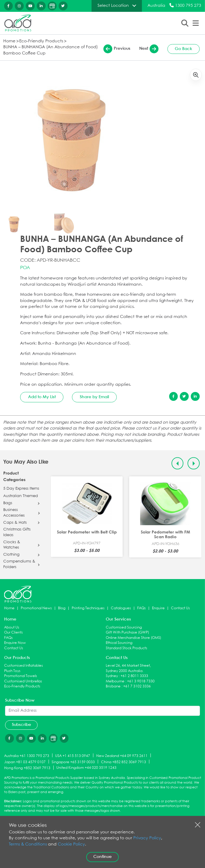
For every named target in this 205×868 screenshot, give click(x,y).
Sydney (112, 676)
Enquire (158, 608)
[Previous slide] (178, 463)
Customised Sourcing (124, 627)
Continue (102, 857)
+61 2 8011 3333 (134, 676)
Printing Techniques (88, 608)
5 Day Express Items (21, 489)
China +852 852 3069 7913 (124, 762)
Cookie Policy (71, 844)
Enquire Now (15, 643)
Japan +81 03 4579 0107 (25, 762)
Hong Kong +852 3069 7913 (27, 768)
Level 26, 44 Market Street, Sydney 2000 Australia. (128, 668)
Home (9, 41)
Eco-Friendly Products (41, 41)
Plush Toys (12, 671)
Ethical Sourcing (119, 643)
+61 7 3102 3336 (137, 686)
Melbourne (115, 681)
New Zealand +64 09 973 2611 (122, 756)
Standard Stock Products (126, 648)
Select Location (113, 6)
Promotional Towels (21, 676)
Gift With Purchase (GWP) (127, 632)
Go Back (184, 49)
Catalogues (121, 608)
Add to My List (42, 397)
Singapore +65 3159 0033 (73, 762)
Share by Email (94, 397)
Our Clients (13, 632)
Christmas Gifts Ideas (17, 532)
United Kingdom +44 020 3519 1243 (86, 768)
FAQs (141, 608)
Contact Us (180, 608)
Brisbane (113, 686)
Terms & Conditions (28, 844)
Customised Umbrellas (23, 681)
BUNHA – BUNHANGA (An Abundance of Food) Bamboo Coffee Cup (51, 50)
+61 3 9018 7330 (141, 681)
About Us (12, 627)
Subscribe (21, 725)
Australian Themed (21, 496)
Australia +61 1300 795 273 (27, 756)
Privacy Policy (147, 838)
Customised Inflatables (24, 666)
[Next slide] (194, 463)
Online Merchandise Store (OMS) (133, 638)
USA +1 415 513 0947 (73, 756)
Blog (62, 608)
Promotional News (36, 608)
